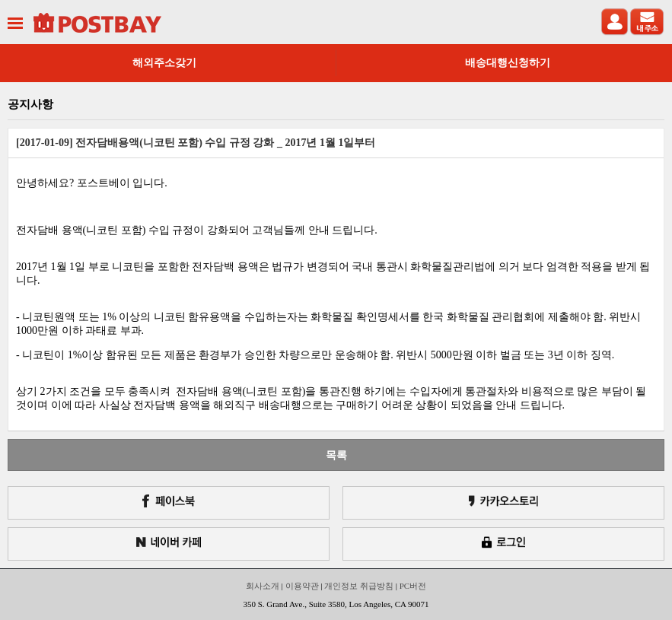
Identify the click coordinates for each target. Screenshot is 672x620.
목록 (336, 455)
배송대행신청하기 (508, 63)
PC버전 (413, 586)
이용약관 (302, 586)
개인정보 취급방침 (359, 586)
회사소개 (263, 586)
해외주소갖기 (164, 63)
